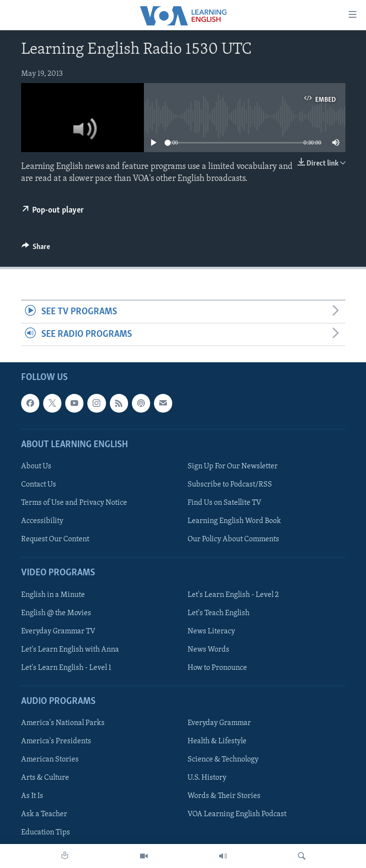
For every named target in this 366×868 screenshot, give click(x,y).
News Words (208, 650)
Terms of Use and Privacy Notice (74, 503)
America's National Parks (63, 723)
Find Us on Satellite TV (224, 503)
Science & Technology (223, 760)
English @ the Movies (56, 613)
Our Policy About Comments (233, 539)
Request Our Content (55, 539)
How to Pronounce (217, 668)
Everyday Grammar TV (58, 631)
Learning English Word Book (234, 521)
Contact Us (39, 485)
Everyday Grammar (219, 723)
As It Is (32, 797)
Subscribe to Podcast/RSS (230, 485)
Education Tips (46, 833)
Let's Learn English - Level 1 (66, 668)
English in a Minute (53, 595)
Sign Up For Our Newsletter (233, 466)
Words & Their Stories (224, 797)
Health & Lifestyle (217, 741)
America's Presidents (56, 741)
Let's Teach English (218, 613)
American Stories (50, 760)
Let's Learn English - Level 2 (233, 595)
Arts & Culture (45, 778)
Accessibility (42, 521)
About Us (36, 466)
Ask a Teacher (44, 815)
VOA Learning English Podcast (237, 815)
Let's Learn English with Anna (70, 650)
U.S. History (207, 778)
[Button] (36, 249)
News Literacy (211, 631)
